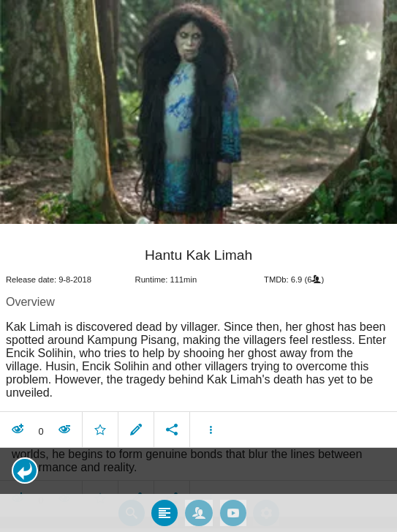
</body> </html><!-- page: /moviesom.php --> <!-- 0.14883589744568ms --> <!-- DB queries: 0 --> (198, 266)
